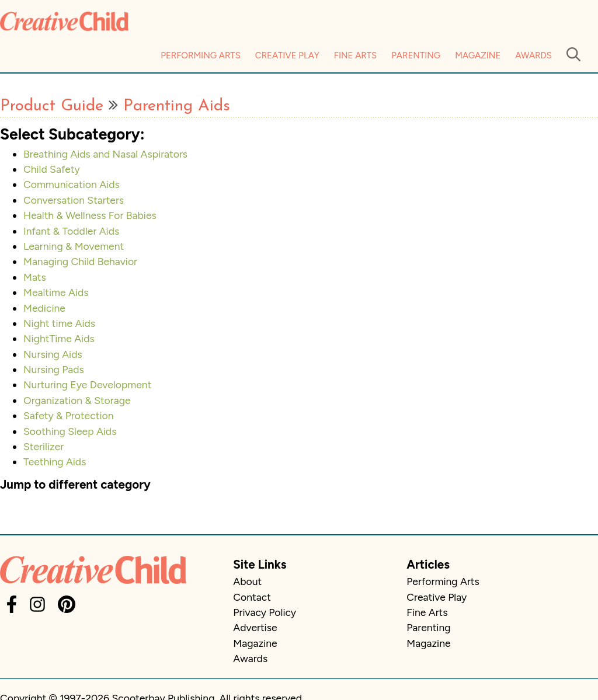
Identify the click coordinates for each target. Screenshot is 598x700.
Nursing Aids (53, 354)
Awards (533, 55)
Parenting (416, 55)
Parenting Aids (177, 106)
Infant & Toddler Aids (71, 231)
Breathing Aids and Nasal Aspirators (105, 154)
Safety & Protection (69, 415)
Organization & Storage (77, 400)
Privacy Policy (265, 612)
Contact (252, 597)
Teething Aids (55, 462)
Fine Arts (355, 55)
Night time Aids (59, 323)
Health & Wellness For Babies (90, 215)
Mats (35, 277)
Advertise (255, 627)
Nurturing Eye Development (87, 384)
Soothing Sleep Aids (70, 431)
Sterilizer (44, 446)
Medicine (44, 308)
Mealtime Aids (56, 292)
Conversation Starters (74, 200)
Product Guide (52, 106)
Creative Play (287, 55)
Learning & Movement (74, 246)
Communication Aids (72, 184)
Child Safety (52, 169)
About (247, 581)
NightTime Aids (59, 338)
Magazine (478, 55)
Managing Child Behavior (80, 261)
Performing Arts (201, 55)
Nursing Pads (54, 369)
